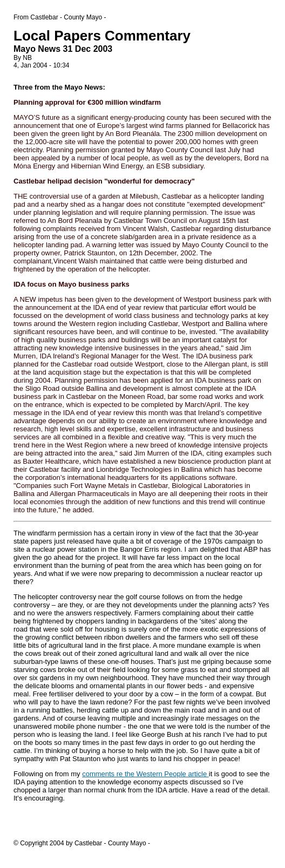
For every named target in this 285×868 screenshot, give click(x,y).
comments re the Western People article (145, 774)
